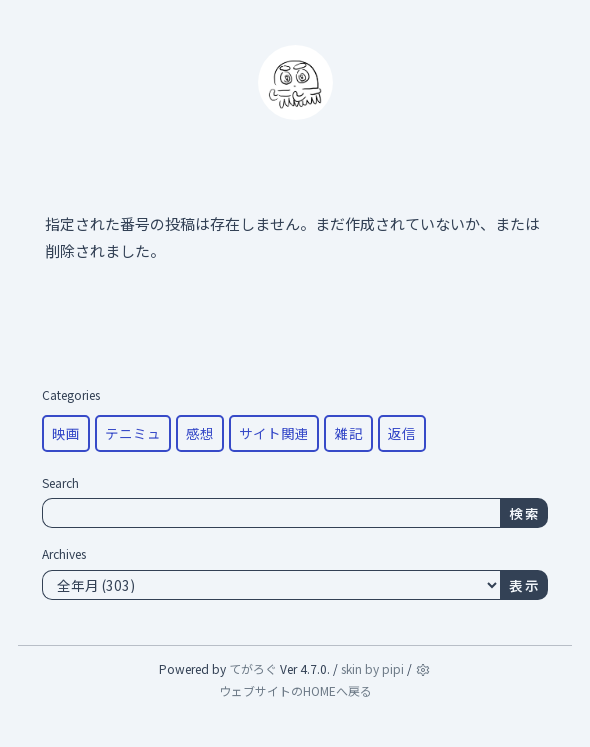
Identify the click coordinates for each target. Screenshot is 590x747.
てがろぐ (253, 668)
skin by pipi (372, 668)
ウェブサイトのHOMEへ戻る (295, 690)
